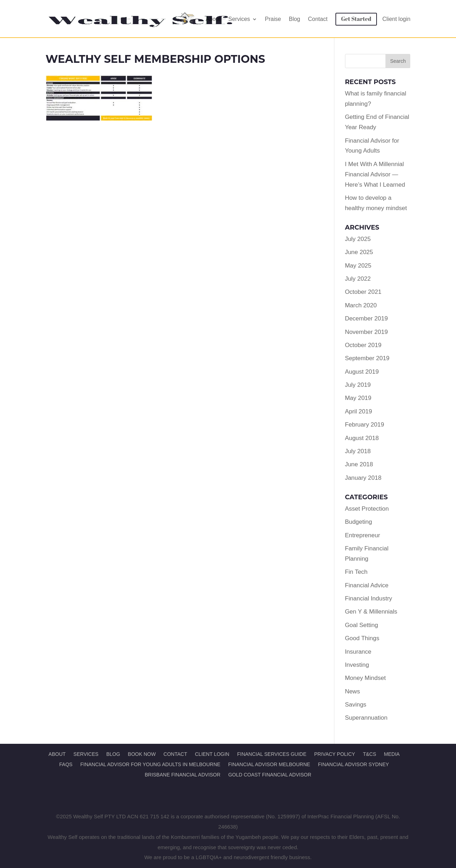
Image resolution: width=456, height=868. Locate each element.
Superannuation (366, 718)
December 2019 (366, 318)
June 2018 (359, 464)
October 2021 (363, 292)
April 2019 (359, 411)
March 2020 (361, 305)
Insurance (358, 652)
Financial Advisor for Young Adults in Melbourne (150, 764)
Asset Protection (367, 509)
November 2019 (366, 332)
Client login (396, 19)
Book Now (142, 754)
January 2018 (363, 478)
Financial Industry (369, 598)
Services (239, 19)
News (353, 691)
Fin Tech (356, 572)
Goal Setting (362, 625)
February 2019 (365, 425)
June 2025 (359, 252)
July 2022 (358, 279)
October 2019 (363, 345)
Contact (318, 19)
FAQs (66, 764)
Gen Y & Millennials (371, 612)
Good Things (362, 638)
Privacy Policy (335, 754)
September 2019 (367, 358)
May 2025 (358, 266)
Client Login (212, 754)
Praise (273, 19)
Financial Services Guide (272, 754)
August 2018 (362, 438)
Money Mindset (365, 678)
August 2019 (362, 372)
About (213, 19)
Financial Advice (367, 585)
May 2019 (358, 398)
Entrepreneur (363, 535)
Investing (357, 665)
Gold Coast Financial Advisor (270, 775)
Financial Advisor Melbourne (269, 764)
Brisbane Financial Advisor (182, 775)
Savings (356, 705)
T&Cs (369, 754)
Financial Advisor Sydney (354, 764)
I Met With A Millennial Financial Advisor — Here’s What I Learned (375, 174)
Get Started (356, 19)
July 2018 (358, 451)
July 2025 (358, 239)
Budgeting (359, 522)
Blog (294, 19)
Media (392, 754)
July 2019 (358, 385)
